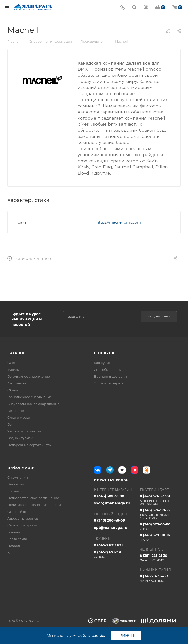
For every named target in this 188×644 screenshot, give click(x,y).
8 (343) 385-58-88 (109, 496)
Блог (11, 553)
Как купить (103, 363)
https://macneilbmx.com (119, 222)
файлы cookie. (91, 636)
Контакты (15, 491)
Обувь (12, 390)
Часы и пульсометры (24, 431)
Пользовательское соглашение (33, 498)
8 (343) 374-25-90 (160, 500)
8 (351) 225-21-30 (160, 558)
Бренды (14, 532)
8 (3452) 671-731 (114, 554)
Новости (14, 546)
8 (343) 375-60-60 (160, 526)
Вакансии (16, 484)
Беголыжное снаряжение (29, 376)
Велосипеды (18, 411)
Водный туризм (20, 438)
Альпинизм (17, 383)
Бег (10, 424)
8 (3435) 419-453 (160, 578)
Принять (126, 636)
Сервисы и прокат (22, 525)
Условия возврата (109, 383)
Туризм (13, 370)
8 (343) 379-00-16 (160, 537)
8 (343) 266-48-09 (110, 520)
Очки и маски (19, 417)
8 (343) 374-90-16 (160, 514)
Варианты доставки (110, 376)
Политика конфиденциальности (34, 505)
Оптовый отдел (20, 512)
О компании (18, 477)
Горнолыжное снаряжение (30, 397)
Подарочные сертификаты (29, 445)
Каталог (16, 353)
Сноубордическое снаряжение (33, 404)
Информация (22, 468)
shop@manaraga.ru (112, 503)
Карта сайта (17, 539)
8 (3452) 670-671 (108, 545)
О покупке (105, 353)
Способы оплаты (108, 370)
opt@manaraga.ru (111, 528)
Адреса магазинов (23, 518)
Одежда (14, 363)
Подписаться (160, 317)
